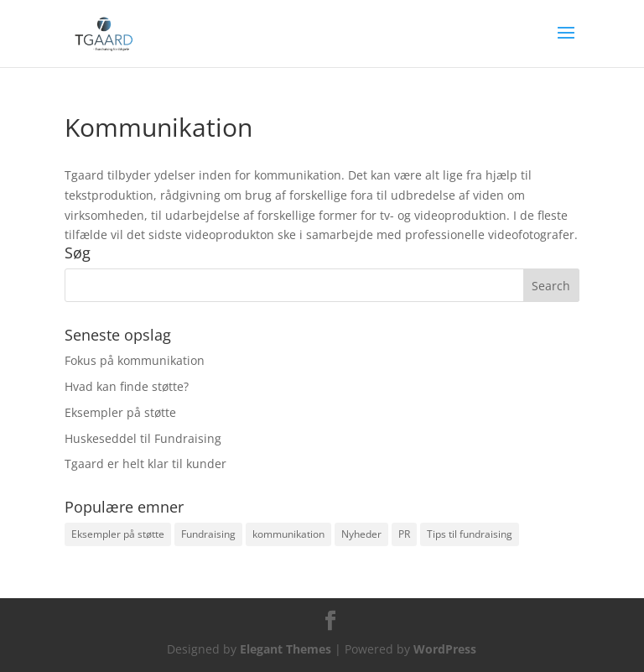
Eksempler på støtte (120, 412)
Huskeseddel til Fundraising (143, 438)
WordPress (445, 649)
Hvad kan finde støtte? (127, 386)
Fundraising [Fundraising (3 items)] (208, 534)
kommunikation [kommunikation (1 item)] (288, 534)
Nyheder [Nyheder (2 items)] (361, 534)
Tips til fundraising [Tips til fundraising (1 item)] (470, 534)
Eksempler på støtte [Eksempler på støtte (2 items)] (118, 534)
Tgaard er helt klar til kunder (145, 464)
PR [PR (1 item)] (404, 534)
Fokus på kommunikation (135, 360)
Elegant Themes (286, 649)
